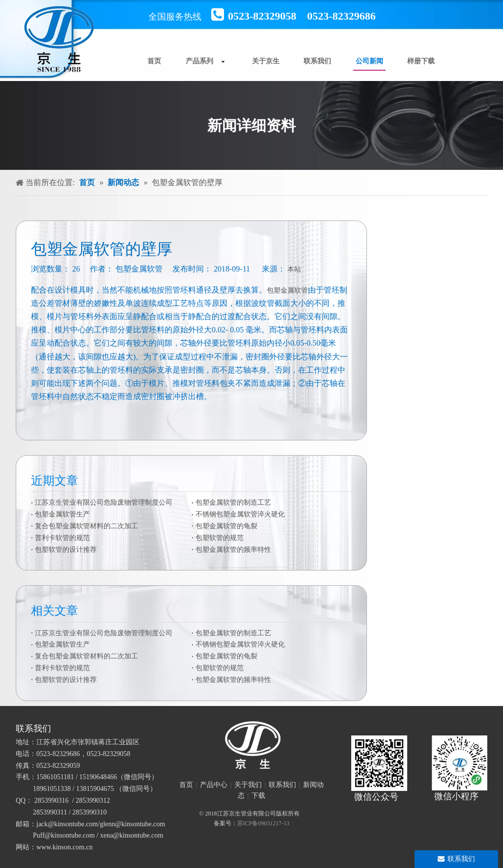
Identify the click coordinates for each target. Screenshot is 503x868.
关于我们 (248, 785)
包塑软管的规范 (220, 538)
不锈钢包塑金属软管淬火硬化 (240, 514)
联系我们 (282, 785)
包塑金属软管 (287, 290)
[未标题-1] (251, 745)
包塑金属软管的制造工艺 (233, 502)
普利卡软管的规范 (62, 538)
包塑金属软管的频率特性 (233, 550)
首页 (186, 785)
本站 (294, 269)
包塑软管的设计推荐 (66, 550)
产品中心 (214, 785)
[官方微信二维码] (379, 763)
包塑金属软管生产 (62, 514)
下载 (258, 796)
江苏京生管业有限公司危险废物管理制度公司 (104, 502)
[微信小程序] (460, 763)
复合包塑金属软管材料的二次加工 (86, 526)
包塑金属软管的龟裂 (226, 526)
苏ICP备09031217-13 (264, 823)
